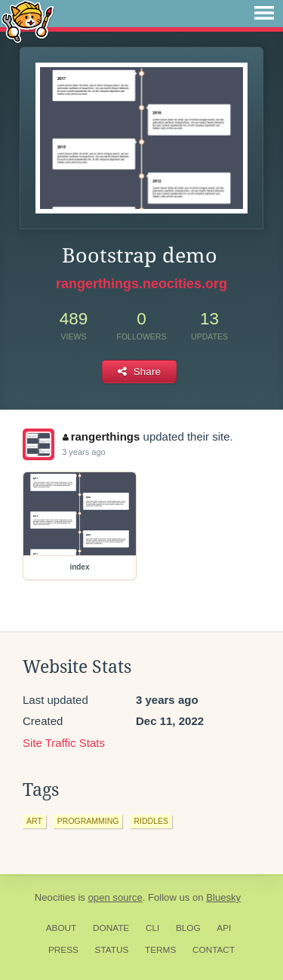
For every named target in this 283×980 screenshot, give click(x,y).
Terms (160, 950)
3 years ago (83, 452)
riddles (151, 821)
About (62, 928)
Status (112, 950)
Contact (214, 950)
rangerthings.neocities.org (141, 284)
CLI (152, 928)
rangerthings (101, 436)
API (224, 928)
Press (63, 950)
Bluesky (223, 897)
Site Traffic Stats (64, 743)
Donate (111, 928)
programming (88, 821)
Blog (188, 928)
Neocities (55, 897)
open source (115, 897)
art (34, 821)
